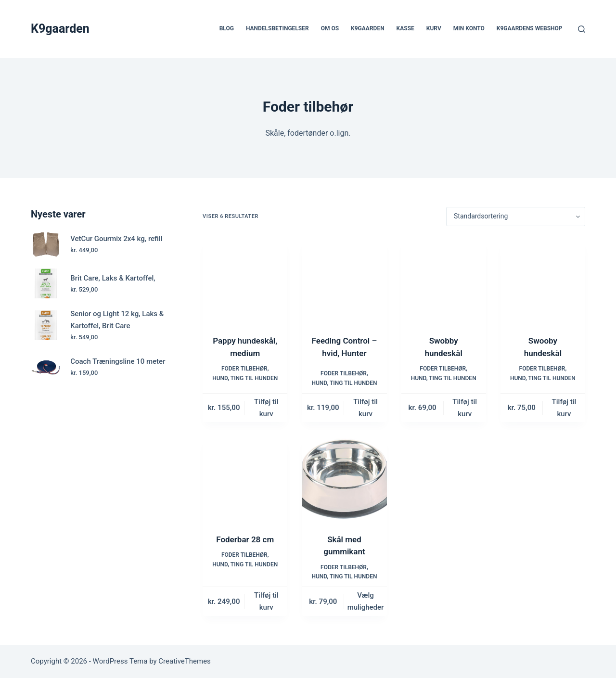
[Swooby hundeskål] (543, 281)
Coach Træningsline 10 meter (118, 361)
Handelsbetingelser (277, 28)
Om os (330, 28)
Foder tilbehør (244, 369)
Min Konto (469, 28)
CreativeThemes (185, 661)
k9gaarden (368, 28)
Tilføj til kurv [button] (266, 408)
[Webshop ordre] (516, 217)
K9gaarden (60, 29)
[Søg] (582, 29)
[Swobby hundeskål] (444, 281)
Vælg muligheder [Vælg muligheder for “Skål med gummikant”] (366, 601)
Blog (227, 28)
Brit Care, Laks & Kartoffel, (113, 278)
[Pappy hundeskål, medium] (245, 281)
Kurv (434, 28)
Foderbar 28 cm (245, 539)
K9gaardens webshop (530, 28)
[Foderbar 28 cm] (245, 479)
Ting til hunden (254, 378)
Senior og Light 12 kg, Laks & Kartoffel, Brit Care (117, 320)
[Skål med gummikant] (344, 479)
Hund (220, 378)
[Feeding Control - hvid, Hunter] (344, 281)
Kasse (405, 28)
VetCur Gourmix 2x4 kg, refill (116, 239)
